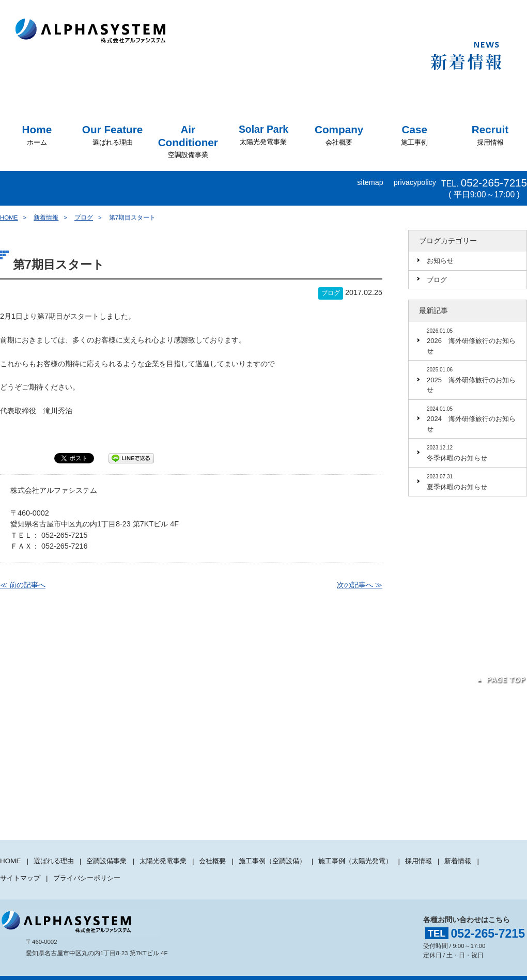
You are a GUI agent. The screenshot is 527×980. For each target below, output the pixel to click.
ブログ (84, 217)
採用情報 (490, 135)
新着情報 (46, 217)
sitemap (370, 182)
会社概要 (339, 135)
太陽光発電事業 (263, 135)
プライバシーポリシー (92, 868)
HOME (9, 217)
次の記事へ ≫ (360, 584)
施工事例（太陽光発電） (377, 858)
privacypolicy (415, 182)
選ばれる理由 (112, 135)
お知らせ (440, 261)
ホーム (37, 135)
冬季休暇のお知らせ (474, 452)
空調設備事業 (188, 141)
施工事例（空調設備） (288, 858)
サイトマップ (22, 868)
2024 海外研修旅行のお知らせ (474, 418)
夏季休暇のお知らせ (474, 481)
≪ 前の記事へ (23, 584)
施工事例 (414, 135)
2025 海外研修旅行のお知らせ (474, 379)
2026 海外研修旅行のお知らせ (474, 340)
